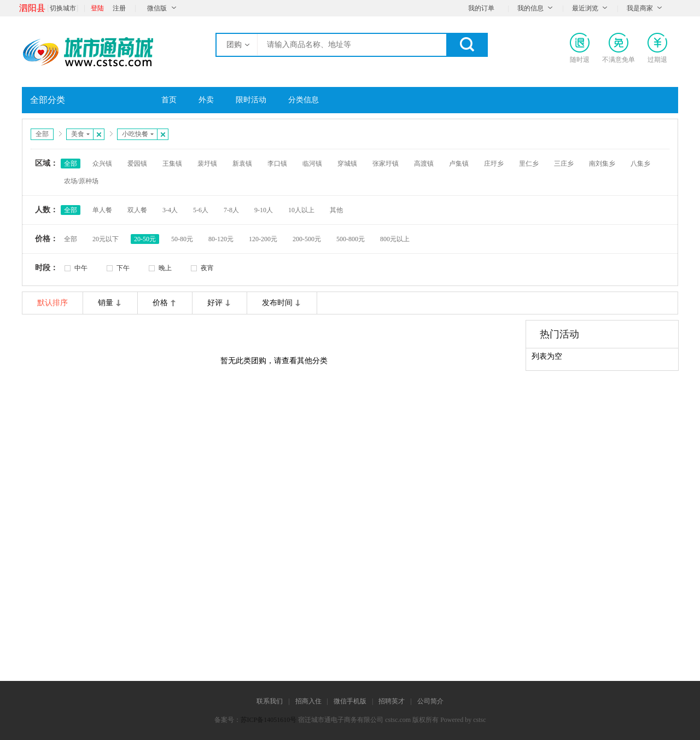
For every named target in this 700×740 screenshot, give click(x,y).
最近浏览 (585, 8)
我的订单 (481, 8)
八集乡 (640, 164)
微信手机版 (350, 701)
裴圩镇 (207, 164)
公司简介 (430, 701)
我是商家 (640, 8)
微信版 (157, 8)
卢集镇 (459, 164)
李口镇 (277, 164)
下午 (123, 268)
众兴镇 (102, 164)
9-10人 (264, 210)
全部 (42, 134)
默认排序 (52, 303)
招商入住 (308, 701)
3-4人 (170, 210)
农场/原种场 (81, 181)
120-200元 (263, 239)
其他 (336, 210)
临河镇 (312, 164)
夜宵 (207, 268)
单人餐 (102, 210)
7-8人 (231, 210)
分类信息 (304, 100)
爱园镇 (137, 164)
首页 (169, 100)
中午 (81, 268)
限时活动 (251, 100)
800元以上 (395, 239)
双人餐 (137, 210)
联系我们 (270, 701)
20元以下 (106, 239)
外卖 (206, 100)
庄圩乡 (494, 164)
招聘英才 (392, 701)
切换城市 (63, 8)
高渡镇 (424, 164)
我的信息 (530, 8)
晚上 (165, 268)
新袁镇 (242, 164)
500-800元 (351, 239)
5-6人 (201, 210)
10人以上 (301, 210)
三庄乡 (564, 164)
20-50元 (145, 239)
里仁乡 (529, 164)
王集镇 (172, 164)
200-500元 (307, 239)
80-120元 (221, 239)
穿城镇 (347, 164)
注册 (119, 8)
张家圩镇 (386, 164)
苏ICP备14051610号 (269, 720)
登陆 (97, 8)
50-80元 (182, 239)
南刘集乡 (602, 164)
